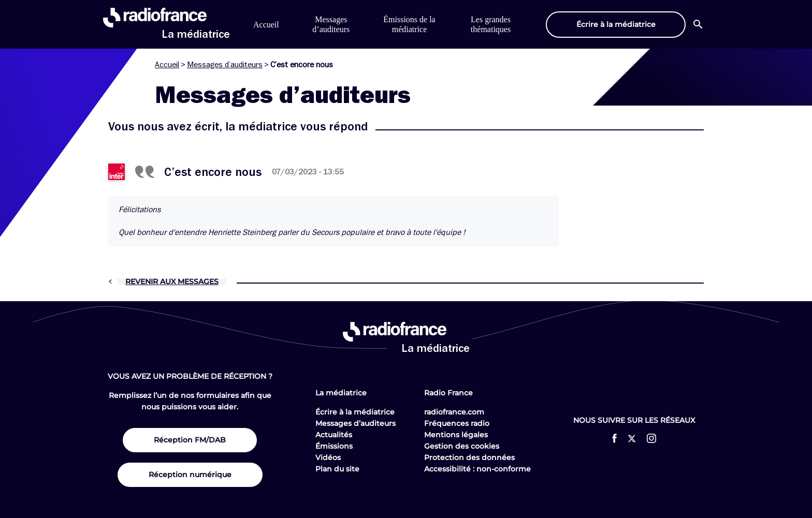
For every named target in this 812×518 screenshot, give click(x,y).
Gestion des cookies (462, 446)
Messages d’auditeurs (225, 65)
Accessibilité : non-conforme (477, 469)
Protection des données (469, 457)
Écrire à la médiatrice (355, 412)
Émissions (334, 446)
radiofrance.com (454, 412)
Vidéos (328, 457)
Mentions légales (456, 435)
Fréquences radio (457, 423)
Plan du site (337, 469)
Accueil (266, 25)
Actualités (334, 435)
